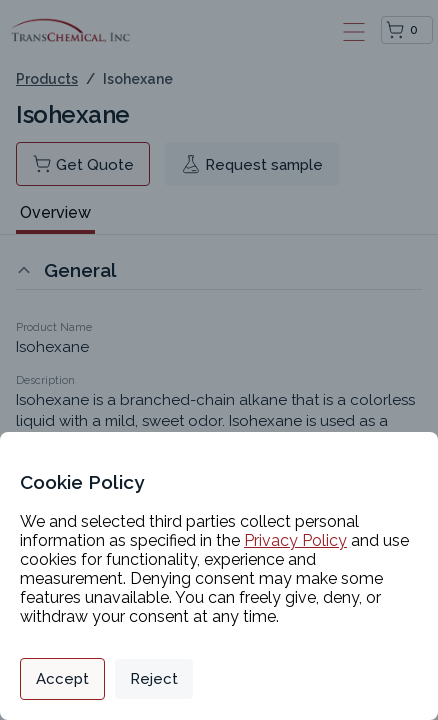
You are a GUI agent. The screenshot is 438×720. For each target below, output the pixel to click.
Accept (62, 679)
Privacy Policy (295, 540)
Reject (154, 679)
